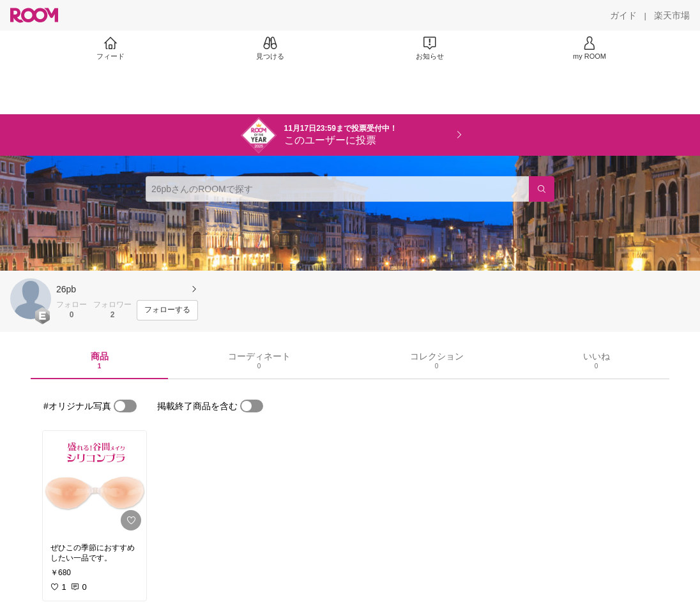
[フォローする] (167, 310)
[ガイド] (623, 15)
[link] (95, 483)
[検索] (542, 189)
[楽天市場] (672, 15)
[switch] (125, 406)
